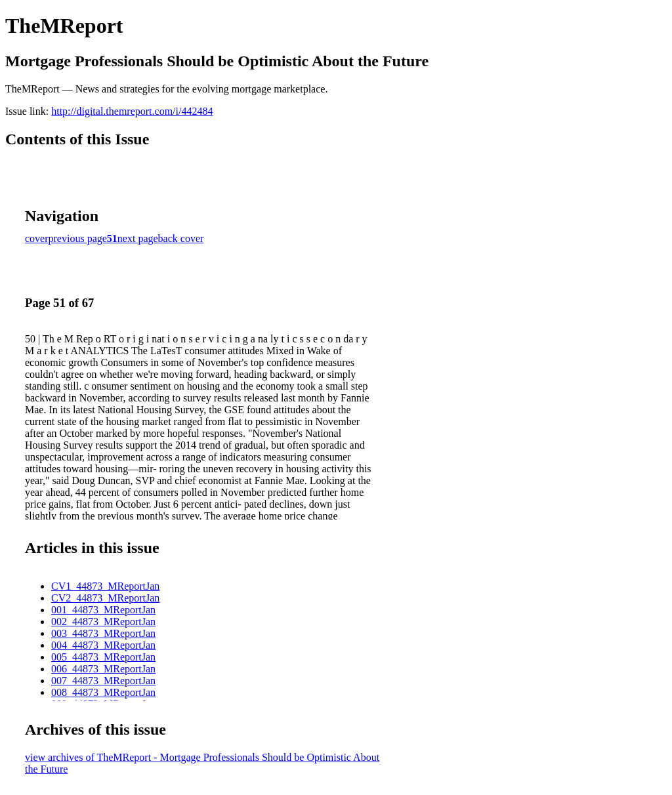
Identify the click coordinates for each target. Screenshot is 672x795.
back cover (181, 238)
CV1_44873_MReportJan (105, 586)
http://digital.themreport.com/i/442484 (132, 111)
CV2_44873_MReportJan (105, 598)
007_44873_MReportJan (103, 681)
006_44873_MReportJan (103, 669)
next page (138, 238)
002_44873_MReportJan (103, 622)
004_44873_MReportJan (103, 645)
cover (37, 238)
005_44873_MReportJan (103, 657)
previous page (78, 238)
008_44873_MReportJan (103, 692)
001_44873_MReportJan (103, 610)
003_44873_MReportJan (103, 633)
